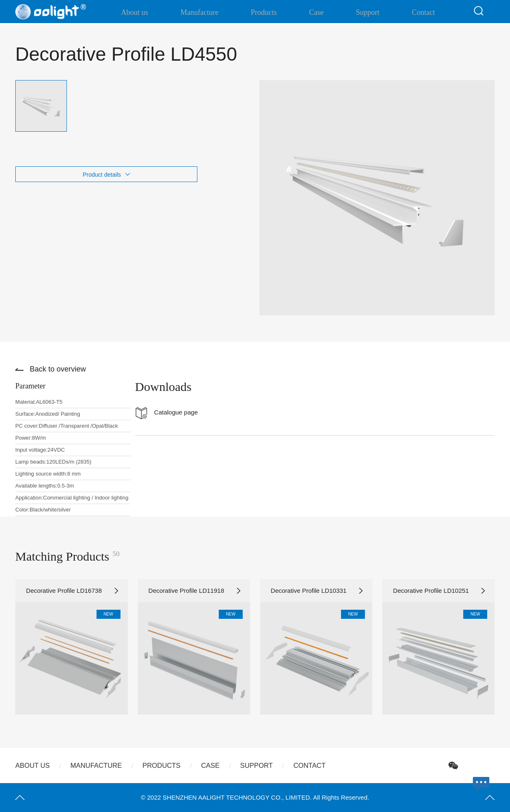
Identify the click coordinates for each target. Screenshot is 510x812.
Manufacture (213, 12)
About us (156, 12)
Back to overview (58, 369)
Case (317, 12)
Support (362, 12)
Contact (410, 12)
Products (271, 12)
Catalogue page (176, 412)
